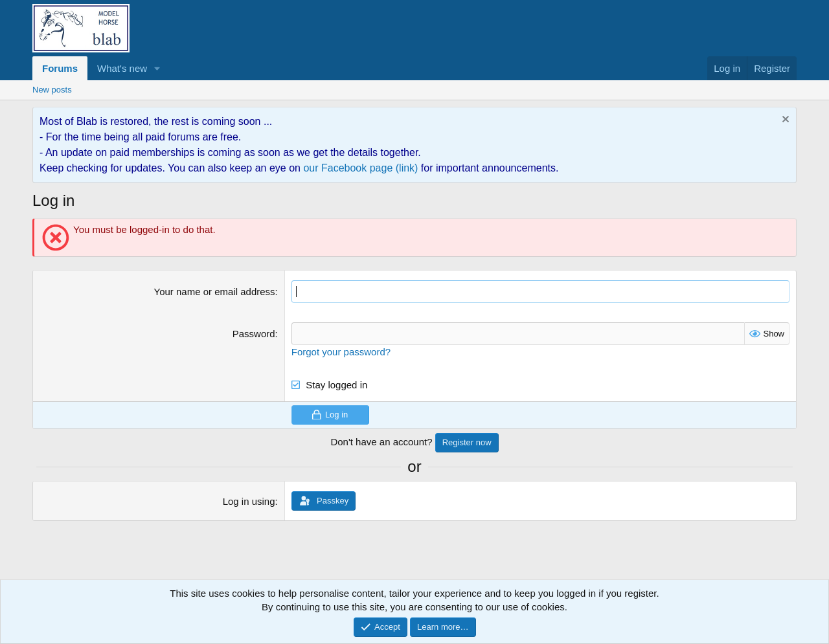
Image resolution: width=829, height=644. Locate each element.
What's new (122, 68)
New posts (52, 90)
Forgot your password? (341, 352)
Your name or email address (215, 292)
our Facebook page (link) (360, 168)
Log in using (249, 501)
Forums (60, 68)
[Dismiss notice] (784, 121)
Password (254, 334)
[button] (157, 68)
